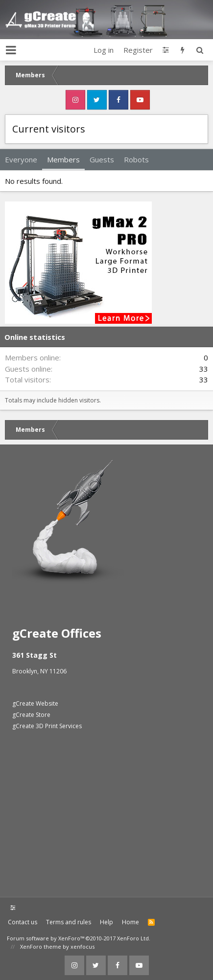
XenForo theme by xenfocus (57, 947)
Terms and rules (69, 922)
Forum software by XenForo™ (79, 938)
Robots (136, 159)
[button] (11, 50)
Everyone (21, 159)
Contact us (23, 922)
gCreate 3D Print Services (47, 726)
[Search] (200, 50)
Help (106, 922)
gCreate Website (35, 703)
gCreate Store (31, 715)
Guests (102, 159)
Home (130, 922)
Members (63, 159)
